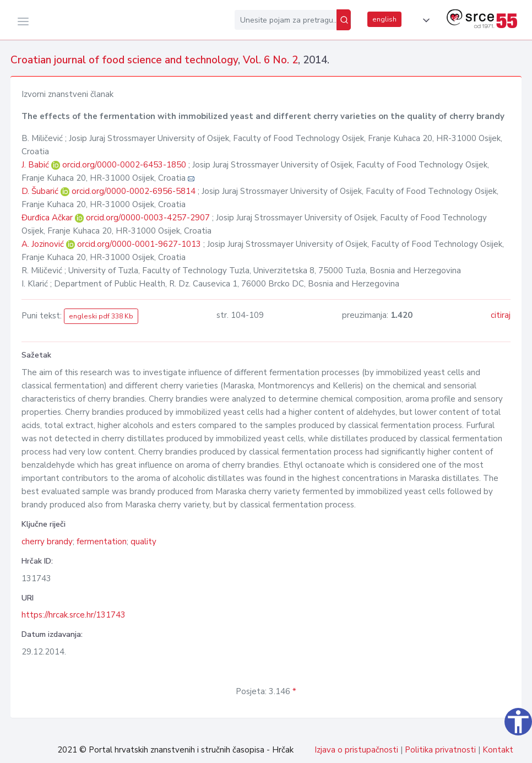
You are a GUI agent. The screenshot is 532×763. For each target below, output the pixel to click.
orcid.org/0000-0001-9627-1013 (139, 244)
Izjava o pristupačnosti (356, 750)
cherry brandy (47, 542)
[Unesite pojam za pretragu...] (286, 20)
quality (143, 542)
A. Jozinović (44, 244)
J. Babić (36, 165)
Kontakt (498, 750)
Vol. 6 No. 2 (270, 60)
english (384, 19)
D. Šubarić (41, 191)
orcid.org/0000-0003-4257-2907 (148, 218)
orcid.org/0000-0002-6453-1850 (124, 165)
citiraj (501, 315)
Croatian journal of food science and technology (124, 60)
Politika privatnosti (440, 750)
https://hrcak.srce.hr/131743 (74, 615)
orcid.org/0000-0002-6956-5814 (134, 191)
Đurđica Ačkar (48, 218)
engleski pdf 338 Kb (101, 316)
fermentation (102, 542)
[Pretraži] (344, 20)
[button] (424, 20)
